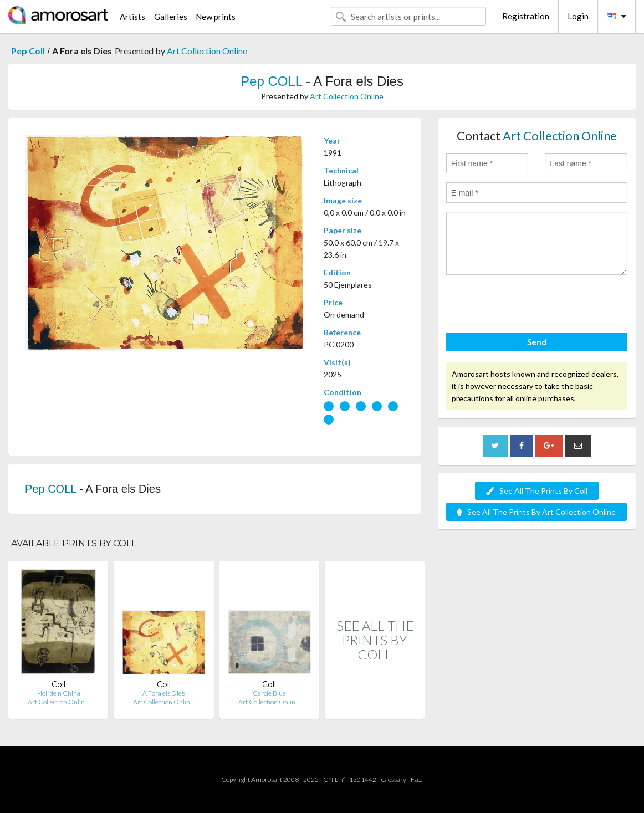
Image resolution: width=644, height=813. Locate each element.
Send (537, 342)
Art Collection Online (207, 51)
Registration (526, 16)
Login (578, 16)
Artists (132, 17)
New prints (216, 17)
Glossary (393, 779)
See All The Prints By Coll (537, 491)
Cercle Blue (269, 693)
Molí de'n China (58, 693)
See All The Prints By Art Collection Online (536, 512)
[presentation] (530, 305)
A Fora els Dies (163, 693)
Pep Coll (28, 51)
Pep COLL (271, 81)
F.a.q (417, 779)
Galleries (171, 17)
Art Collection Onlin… (58, 702)
